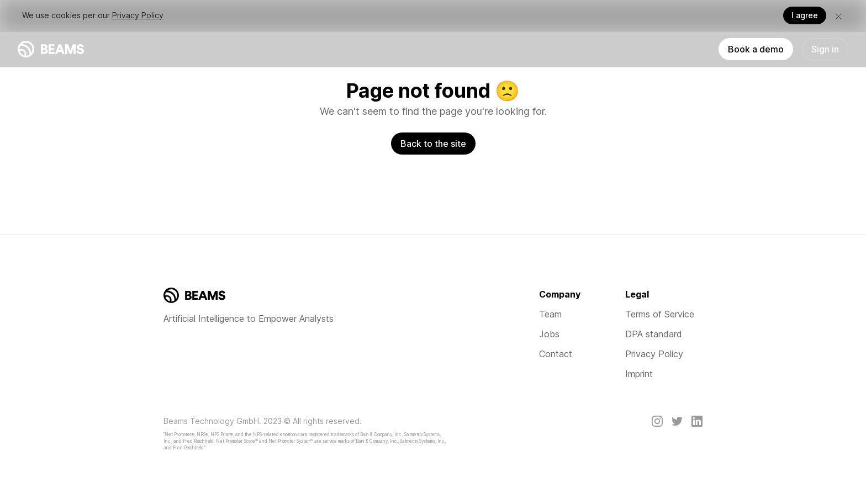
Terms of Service (660, 314)
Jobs (549, 334)
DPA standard (654, 334)
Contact (556, 354)
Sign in (825, 49)
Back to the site (433, 144)
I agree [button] (805, 15)
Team (550, 314)
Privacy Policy (138, 15)
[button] (838, 15)
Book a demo (756, 49)
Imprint (639, 374)
